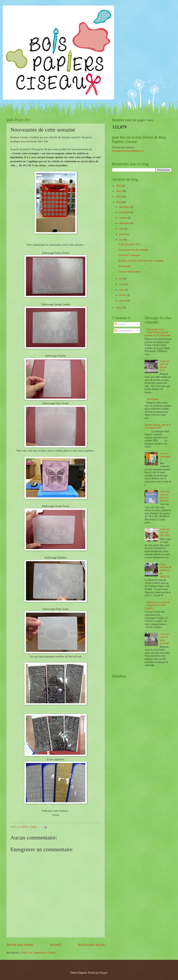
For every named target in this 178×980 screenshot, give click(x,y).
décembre (125, 207)
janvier (123, 301)
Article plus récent (20, 945)
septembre (125, 223)
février (123, 295)
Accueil (55, 945)
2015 (119, 186)
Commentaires (123, 331)
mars (122, 290)
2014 (119, 191)
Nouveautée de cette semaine (133, 250)
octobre (123, 218)
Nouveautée (125, 266)
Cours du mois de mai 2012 (165, 532)
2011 (119, 308)
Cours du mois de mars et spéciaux (165, 496)
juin (122, 240)
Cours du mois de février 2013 (165, 366)
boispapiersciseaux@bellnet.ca (128, 151)
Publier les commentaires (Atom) (38, 953)
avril (122, 284)
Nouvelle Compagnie (129, 255)
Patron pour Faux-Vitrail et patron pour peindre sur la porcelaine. (158, 332)
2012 (119, 202)
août (122, 229)
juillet (123, 234)
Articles (120, 324)
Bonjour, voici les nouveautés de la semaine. (141, 261)
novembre (125, 212)
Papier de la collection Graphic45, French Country (157, 605)
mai (121, 279)
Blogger (103, 973)
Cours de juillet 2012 (129, 244)
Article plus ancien (91, 945)
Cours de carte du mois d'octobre (165, 639)
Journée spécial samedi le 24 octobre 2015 (158, 426)
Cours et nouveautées (129, 272)
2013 (119, 197)
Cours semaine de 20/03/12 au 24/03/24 (166, 570)
